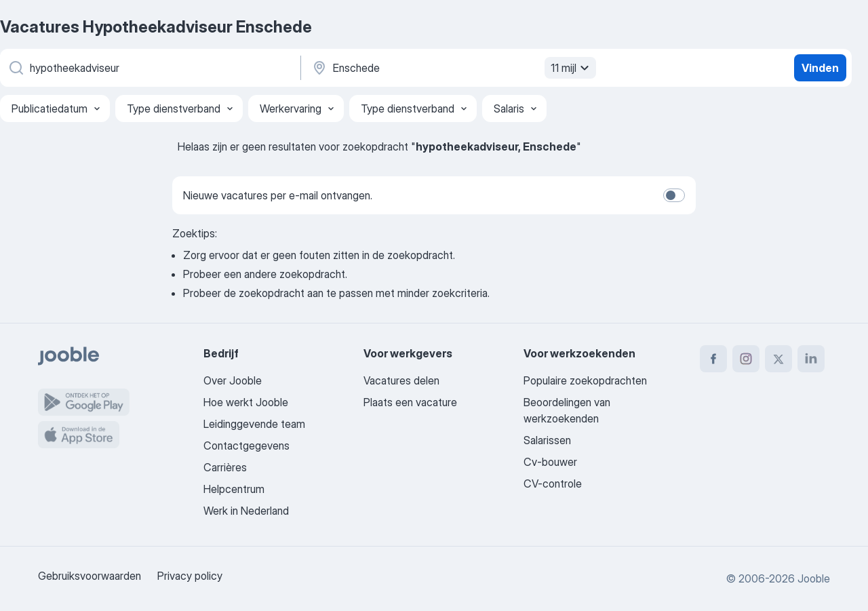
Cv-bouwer (550, 462)
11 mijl (572, 68)
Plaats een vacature (410, 402)
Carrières (225, 467)
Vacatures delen (401, 380)
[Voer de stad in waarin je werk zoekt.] (452, 68)
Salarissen (547, 440)
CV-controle (553, 484)
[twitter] (778, 359)
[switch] (674, 195)
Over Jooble (233, 380)
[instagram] (746, 359)
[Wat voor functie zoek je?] (149, 68)
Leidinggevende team (254, 424)
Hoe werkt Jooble (246, 402)
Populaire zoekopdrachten (585, 380)
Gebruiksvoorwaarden (90, 576)
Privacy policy (190, 576)
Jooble (814, 578)
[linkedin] (811, 359)
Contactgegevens (246, 446)
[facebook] (713, 359)
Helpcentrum (234, 489)
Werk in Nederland (246, 511)
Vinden (820, 68)
